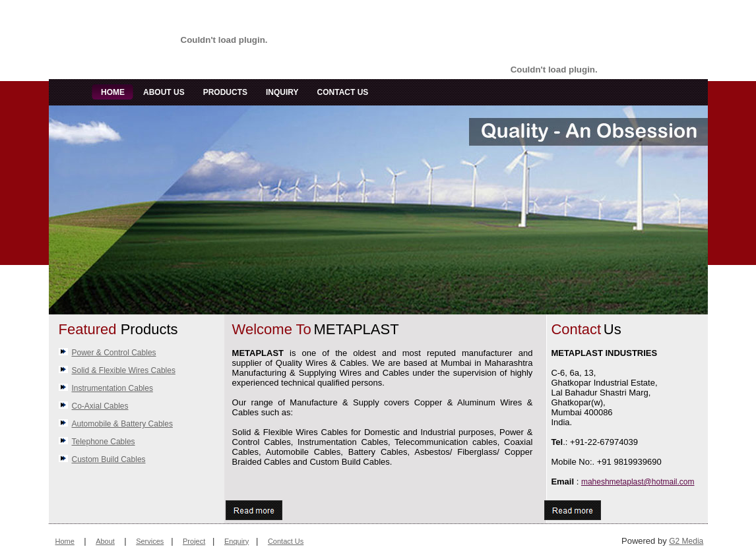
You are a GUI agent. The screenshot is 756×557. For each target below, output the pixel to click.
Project (194, 541)
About (105, 541)
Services (150, 541)
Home (65, 541)
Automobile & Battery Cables (122, 424)
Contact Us (286, 541)
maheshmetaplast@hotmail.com (638, 482)
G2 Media (686, 541)
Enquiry (236, 541)
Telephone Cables (104, 442)
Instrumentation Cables (112, 388)
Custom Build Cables (109, 459)
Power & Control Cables (114, 353)
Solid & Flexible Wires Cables (124, 370)
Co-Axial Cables (100, 406)
